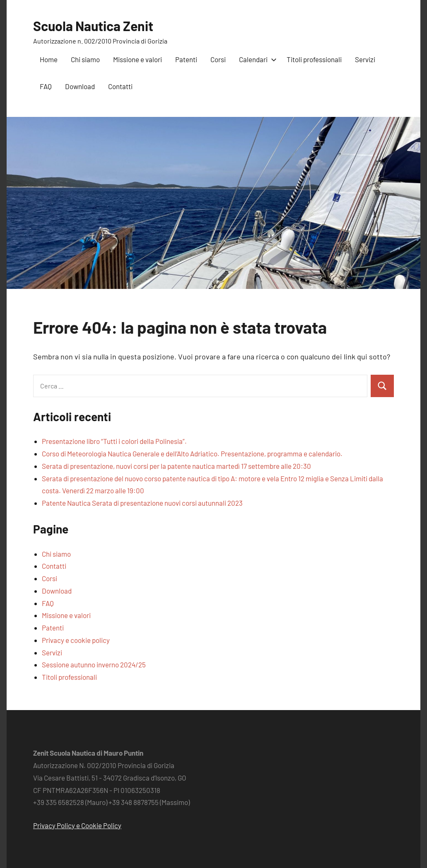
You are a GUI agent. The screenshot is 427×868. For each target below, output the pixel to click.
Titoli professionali (314, 59)
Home (49, 59)
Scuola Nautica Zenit (93, 26)
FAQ (46, 86)
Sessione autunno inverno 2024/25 (94, 664)
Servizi (365, 59)
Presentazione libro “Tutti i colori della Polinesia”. (114, 441)
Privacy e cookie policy (76, 640)
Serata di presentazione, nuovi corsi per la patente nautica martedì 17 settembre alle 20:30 (176, 466)
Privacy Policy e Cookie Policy (77, 825)
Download (80, 86)
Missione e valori (138, 59)
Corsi (218, 59)
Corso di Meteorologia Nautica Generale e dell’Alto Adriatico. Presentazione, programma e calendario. (192, 453)
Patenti (186, 59)
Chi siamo (85, 59)
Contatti (120, 86)
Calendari (256, 59)
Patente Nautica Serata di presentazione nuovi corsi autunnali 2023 (142, 503)
